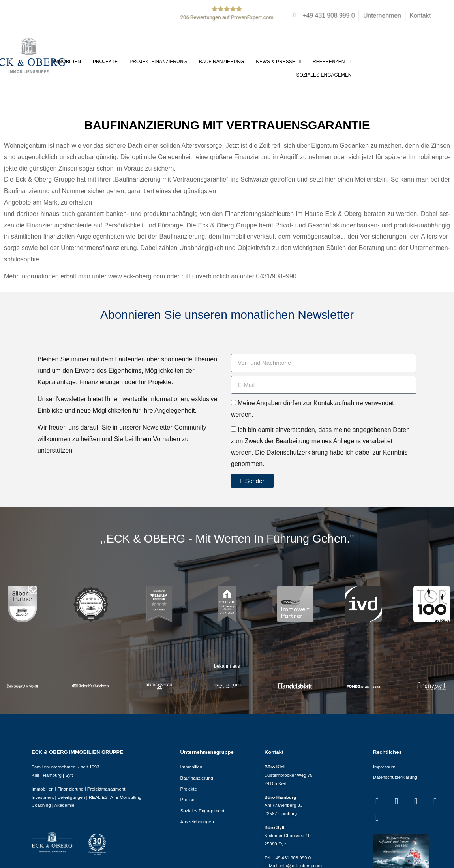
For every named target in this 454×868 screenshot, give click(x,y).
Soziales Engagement (325, 75)
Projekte (105, 62)
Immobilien (67, 62)
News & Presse (278, 62)
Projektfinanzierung (158, 62)
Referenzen (332, 62)
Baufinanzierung (221, 62)
